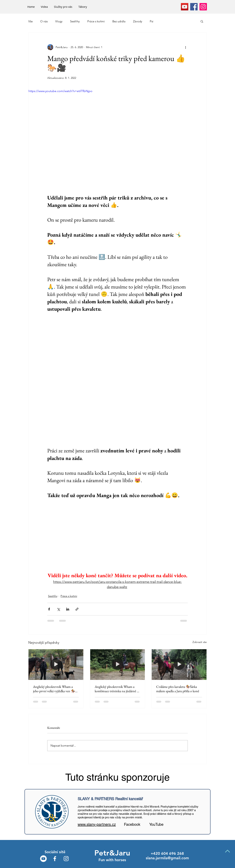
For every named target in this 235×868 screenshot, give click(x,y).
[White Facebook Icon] (55, 859)
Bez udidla (119, 21)
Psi (152, 21)
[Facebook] (194, 7)
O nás (44, 21)
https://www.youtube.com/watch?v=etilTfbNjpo (60, 91)
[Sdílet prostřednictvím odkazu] (77, 609)
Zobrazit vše (200, 642)
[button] (202, 21)
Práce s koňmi (96, 21)
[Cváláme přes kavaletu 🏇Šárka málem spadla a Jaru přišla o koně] (179, 665)
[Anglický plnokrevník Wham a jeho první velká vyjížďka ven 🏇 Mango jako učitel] (56, 665)
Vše (30, 21)
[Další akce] (185, 47)
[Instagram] (203, 7)
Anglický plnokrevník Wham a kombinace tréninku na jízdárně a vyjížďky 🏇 (116, 689)
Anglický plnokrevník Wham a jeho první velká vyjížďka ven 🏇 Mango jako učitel (54, 689)
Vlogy (59, 21)
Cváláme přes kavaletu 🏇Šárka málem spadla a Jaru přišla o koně (178, 689)
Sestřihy (75, 21)
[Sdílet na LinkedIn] (68, 609)
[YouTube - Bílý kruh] (43, 859)
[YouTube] (185, 7)
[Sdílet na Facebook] (49, 609)
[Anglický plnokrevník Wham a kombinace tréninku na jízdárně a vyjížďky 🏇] (118, 665)
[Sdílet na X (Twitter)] (58, 609)
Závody (138, 21)
